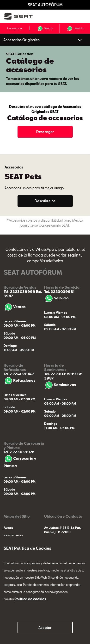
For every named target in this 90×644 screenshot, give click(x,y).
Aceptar (45, 628)
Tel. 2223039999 (19, 291)
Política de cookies (30, 599)
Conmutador (15, 28)
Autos (8, 528)
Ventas (45, 28)
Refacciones (19, 380)
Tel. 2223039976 (19, 452)
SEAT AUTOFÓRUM (45, 5)
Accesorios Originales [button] (21, 40)
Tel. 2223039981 (59, 291)
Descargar (45, 132)
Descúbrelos (45, 201)
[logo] (22, 16)
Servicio (75, 28)
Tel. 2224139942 (19, 374)
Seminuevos (60, 385)
